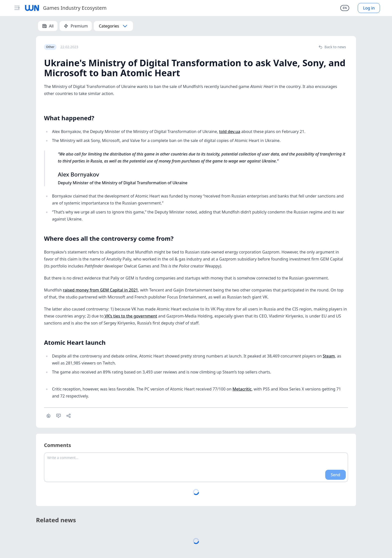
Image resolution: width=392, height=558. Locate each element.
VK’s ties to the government (130, 316)
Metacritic (242, 389)
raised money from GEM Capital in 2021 (100, 290)
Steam (329, 356)
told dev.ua (229, 131)
